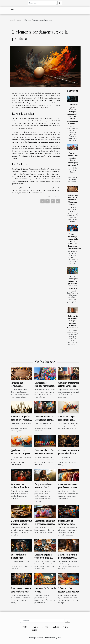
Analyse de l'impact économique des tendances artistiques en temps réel (68, 421)
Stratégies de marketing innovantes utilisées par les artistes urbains (45, 387)
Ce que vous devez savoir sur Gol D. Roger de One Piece (44, 488)
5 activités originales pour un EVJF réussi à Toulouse (21, 420)
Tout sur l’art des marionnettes (18, 556)
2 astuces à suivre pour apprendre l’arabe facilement (21, 524)
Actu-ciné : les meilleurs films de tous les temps (21, 488)
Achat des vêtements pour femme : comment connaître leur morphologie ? (69, 489)
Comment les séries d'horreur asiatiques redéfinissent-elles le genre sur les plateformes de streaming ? (73, 114)
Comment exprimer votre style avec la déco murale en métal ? (45, 558)
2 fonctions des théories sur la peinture (69, 590)
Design (45, 627)
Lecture (55, 627)
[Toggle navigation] (12, 10)
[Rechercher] (42, 3)
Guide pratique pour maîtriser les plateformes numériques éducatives (73, 282)
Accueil (12, 20)
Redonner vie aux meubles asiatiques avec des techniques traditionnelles (73, 322)
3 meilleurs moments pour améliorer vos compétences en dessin (68, 558)
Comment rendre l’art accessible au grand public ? (44, 420)
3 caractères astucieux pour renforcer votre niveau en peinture (21, 592)
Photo (24, 627)
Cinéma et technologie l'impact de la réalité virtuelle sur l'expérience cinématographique (74, 241)
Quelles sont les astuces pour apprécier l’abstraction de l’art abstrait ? (21, 455)
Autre (19, 20)
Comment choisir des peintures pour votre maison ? (44, 454)
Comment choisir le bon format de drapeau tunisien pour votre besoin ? (73, 159)
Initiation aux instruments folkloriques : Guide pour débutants (73, 200)
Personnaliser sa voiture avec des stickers (66, 524)
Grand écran (35, 628)
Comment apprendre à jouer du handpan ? (68, 452)
